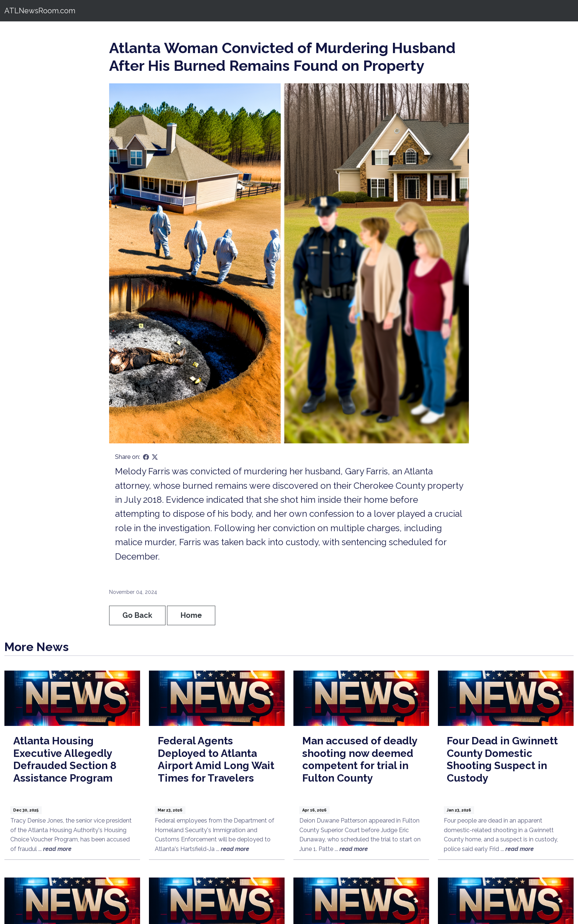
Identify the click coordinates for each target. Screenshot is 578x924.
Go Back (137, 615)
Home (191, 615)
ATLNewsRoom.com (40, 11)
